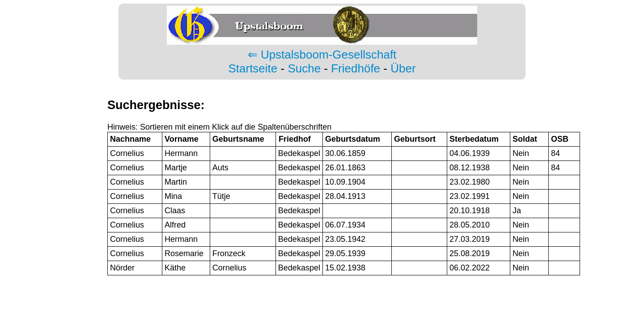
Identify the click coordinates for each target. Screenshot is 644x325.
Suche (304, 68)
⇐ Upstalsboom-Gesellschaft (322, 55)
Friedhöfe (356, 68)
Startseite (253, 68)
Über (403, 68)
